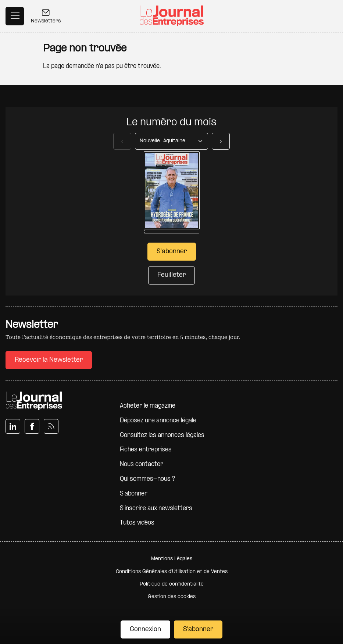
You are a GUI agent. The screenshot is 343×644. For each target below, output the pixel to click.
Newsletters (46, 17)
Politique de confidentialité (172, 584)
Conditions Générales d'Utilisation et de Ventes (172, 572)
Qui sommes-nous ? (147, 479)
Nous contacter (142, 464)
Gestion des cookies (172, 597)
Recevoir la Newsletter (49, 360)
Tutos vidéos (137, 523)
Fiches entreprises (146, 450)
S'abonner (198, 629)
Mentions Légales (172, 559)
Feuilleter (171, 275)
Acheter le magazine (148, 406)
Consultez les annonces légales (162, 435)
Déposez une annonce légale (158, 421)
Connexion (145, 629)
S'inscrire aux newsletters (156, 509)
